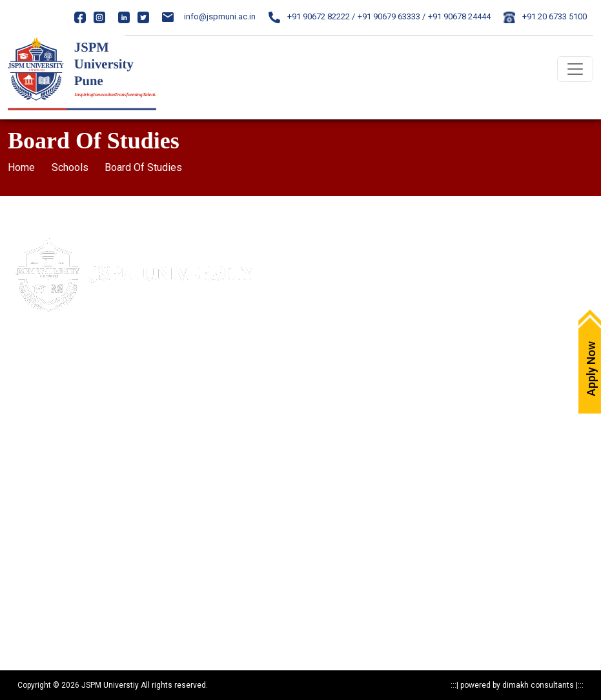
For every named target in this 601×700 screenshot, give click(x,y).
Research (25, 583)
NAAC (320, 362)
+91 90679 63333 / (392, 16)
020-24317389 (63, 415)
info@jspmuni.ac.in (209, 16)
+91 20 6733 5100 (545, 16)
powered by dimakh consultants (517, 685)
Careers (323, 316)
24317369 (110, 415)
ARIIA (318, 407)
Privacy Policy (33, 493)
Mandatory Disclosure (48, 470)
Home (21, 167)
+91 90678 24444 (459, 16)
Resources (26, 605)
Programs (26, 560)
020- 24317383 (50, 391)
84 (87, 391)
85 (99, 391)
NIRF (317, 384)
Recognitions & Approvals (55, 538)
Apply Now (328, 249)
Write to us (328, 294)
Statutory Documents (46, 515)
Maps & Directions (342, 271)
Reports (22, 628)
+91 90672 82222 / (312, 16)
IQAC (318, 339)
